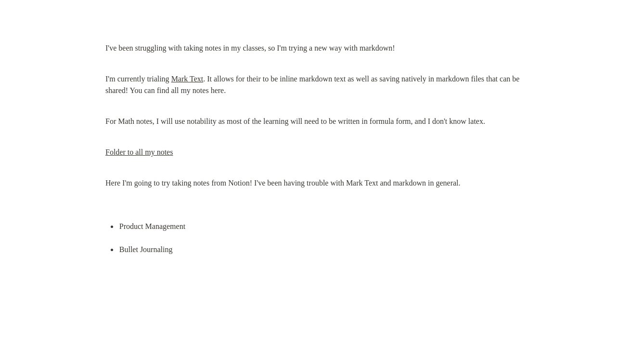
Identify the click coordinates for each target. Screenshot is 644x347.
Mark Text (187, 79)
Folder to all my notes (139, 152)
